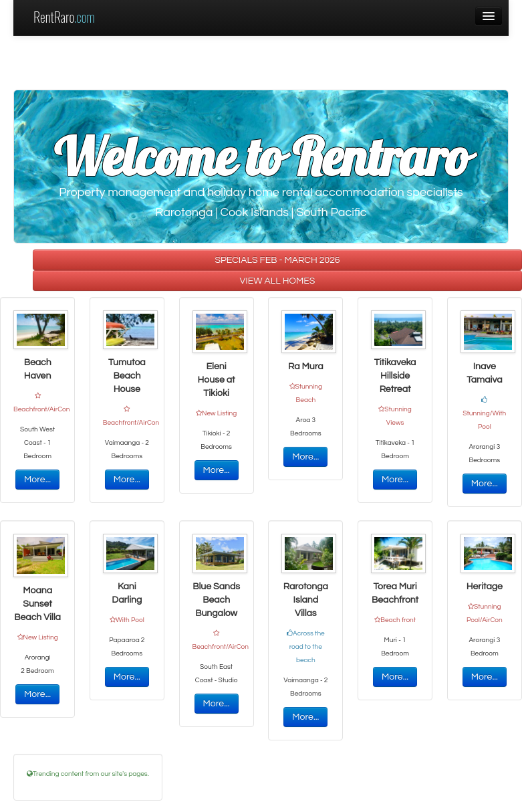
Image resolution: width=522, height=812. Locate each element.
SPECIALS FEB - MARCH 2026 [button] (277, 260)
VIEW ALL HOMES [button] (278, 281)
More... (37, 480)
